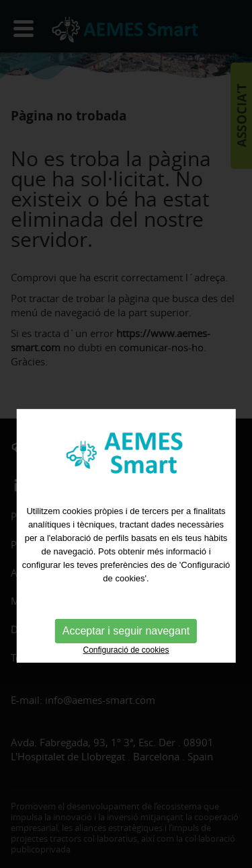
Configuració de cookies (126, 662)
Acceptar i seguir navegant (126, 643)
